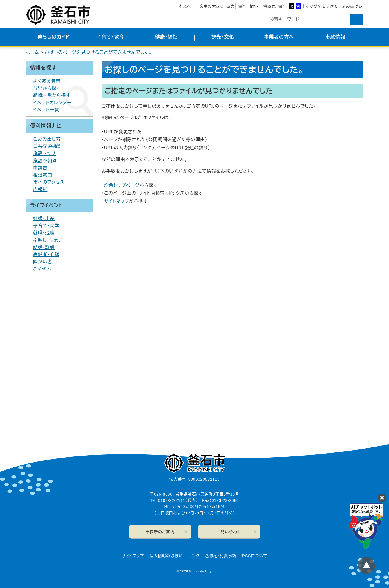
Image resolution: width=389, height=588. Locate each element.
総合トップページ (122, 185)
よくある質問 (47, 81)
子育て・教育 (110, 37)
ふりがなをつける (322, 6)
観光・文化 (223, 37)
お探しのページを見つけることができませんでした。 (98, 52)
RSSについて (255, 556)
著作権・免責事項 (221, 556)
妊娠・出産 (44, 218)
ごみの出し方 (47, 139)
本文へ (185, 6)
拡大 (231, 6)
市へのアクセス (49, 182)
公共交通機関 (47, 146)
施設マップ (44, 153)
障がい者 (43, 262)
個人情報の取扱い (166, 556)
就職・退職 (44, 233)
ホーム (32, 52)
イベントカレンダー (52, 103)
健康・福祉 (166, 37)
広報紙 (40, 189)
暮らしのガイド (54, 37)
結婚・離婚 (44, 248)
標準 (242, 6)
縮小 (254, 6)
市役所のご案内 (160, 532)
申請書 (40, 168)
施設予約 (45, 161)
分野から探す (47, 88)
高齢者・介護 (46, 255)
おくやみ (42, 269)
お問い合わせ (229, 532)
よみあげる (352, 6)
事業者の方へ (279, 37)
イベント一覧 (46, 110)
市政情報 (335, 37)
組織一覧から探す (52, 95)
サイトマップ (117, 201)
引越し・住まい (48, 240)
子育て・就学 (46, 226)
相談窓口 (43, 175)
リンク (194, 556)
